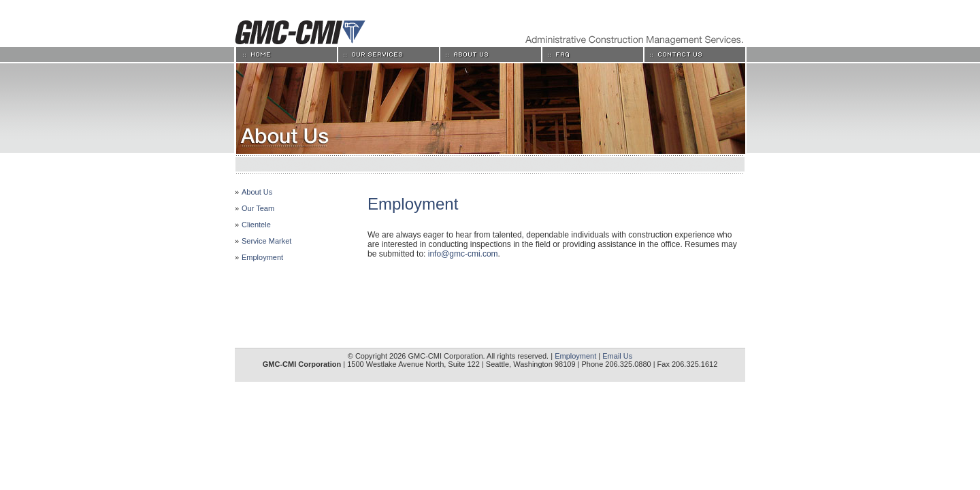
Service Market (266, 241)
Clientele (256, 225)
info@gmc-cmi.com (463, 254)
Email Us (617, 356)
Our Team (258, 208)
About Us (257, 192)
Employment (262, 257)
